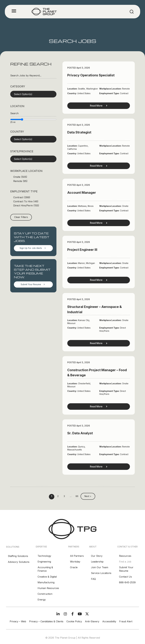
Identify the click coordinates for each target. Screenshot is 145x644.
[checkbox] (33, 177)
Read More (99, 106)
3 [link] (64, 496)
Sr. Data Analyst (80, 433)
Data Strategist (79, 132)
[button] (33, 94)
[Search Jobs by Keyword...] (33, 76)
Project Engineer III (82, 250)
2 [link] (58, 496)
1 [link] (52, 496)
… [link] (71, 496)
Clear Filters (21, 217)
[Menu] (14, 11)
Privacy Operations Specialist (91, 75)
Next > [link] (88, 496)
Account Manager (82, 193)
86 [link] (77, 496)
